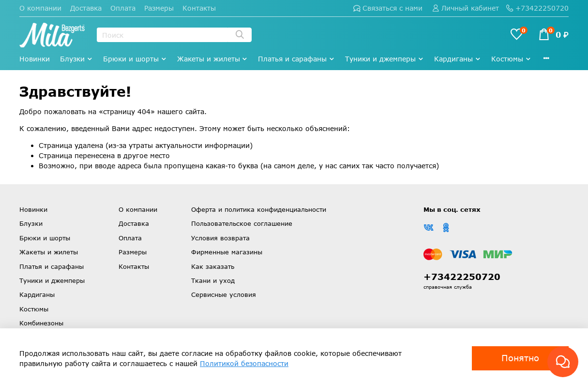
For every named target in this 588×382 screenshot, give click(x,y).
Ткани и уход (213, 280)
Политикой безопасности (244, 363)
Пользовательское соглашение (242, 223)
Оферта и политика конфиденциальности (259, 209)
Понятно (520, 358)
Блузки (76, 59)
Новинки (35, 59)
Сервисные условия (224, 294)
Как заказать (213, 266)
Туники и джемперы (384, 59)
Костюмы (511, 59)
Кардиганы (458, 59)
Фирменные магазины (227, 252)
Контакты (199, 8)
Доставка (86, 8)
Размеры (159, 8)
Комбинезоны (41, 323)
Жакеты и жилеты (213, 59)
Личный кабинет (466, 8)
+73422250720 (537, 8)
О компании (40, 8)
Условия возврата (220, 238)
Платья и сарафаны (296, 59)
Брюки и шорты (135, 59)
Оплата (123, 8)
